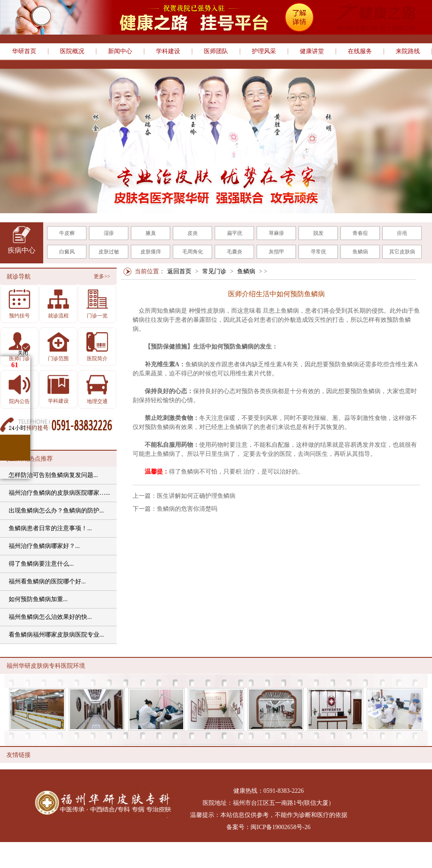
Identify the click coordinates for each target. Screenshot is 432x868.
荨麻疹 (276, 233)
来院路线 (408, 51)
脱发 (318, 233)
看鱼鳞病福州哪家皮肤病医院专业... (56, 635)
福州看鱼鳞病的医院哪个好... (47, 581)
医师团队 (216, 51)
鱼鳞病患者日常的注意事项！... (50, 528)
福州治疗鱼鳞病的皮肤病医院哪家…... (59, 493)
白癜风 (67, 252)
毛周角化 (193, 252)
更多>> (102, 276)
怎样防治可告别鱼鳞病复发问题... (53, 475)
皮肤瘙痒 (151, 252)
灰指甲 (276, 252)
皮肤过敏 (109, 252)
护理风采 (264, 51)
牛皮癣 (67, 233)
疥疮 (402, 233)
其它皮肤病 (402, 252)
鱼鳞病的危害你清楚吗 (187, 509)
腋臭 (151, 233)
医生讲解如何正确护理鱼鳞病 (196, 496)
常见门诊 (214, 271)
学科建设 (168, 51)
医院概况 (72, 51)
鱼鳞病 (360, 252)
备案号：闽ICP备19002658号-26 (268, 827)
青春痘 (360, 233)
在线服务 (360, 51)
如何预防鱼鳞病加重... (38, 599)
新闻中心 (120, 51)
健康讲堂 (312, 51)
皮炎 (193, 233)
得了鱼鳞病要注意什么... (41, 564)
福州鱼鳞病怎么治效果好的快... (50, 617)
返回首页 (179, 271)
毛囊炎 (235, 252)
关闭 (23, 353)
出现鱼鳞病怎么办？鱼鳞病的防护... (56, 511)
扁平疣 (235, 233)
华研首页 (24, 51)
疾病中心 (22, 250)
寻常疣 (318, 252)
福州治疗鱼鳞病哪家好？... (44, 546)
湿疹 (109, 233)
